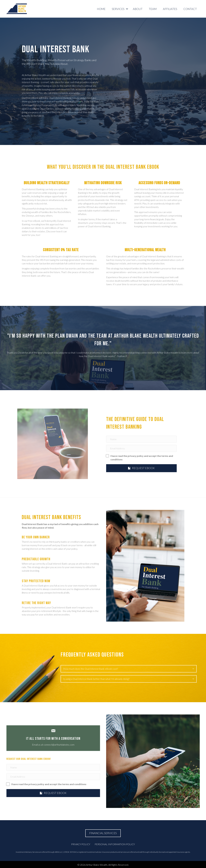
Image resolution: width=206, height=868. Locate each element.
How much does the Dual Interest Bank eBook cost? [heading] (91, 669)
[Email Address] (141, 448)
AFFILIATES (170, 9)
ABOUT (138, 9)
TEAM (153, 9)
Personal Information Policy (115, 844)
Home (101, 9)
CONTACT (190, 9)
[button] (127, 9)
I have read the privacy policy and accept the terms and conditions (142, 458)
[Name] (141, 439)
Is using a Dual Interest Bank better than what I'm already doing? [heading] (96, 679)
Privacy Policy (81, 844)
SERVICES (118, 9)
